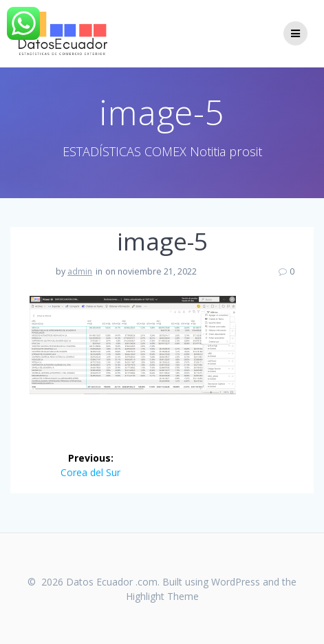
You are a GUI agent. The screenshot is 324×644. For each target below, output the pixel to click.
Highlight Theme (162, 596)
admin (80, 271)
